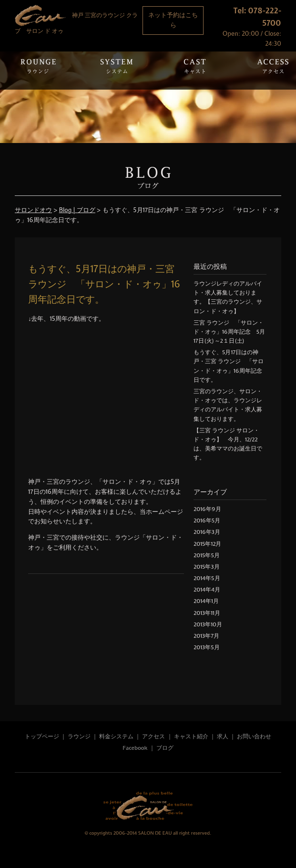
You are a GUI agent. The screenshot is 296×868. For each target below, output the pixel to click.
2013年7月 (206, 636)
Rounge (38, 71)
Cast (194, 71)
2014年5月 (207, 578)
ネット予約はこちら (173, 20)
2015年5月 (207, 555)
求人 (223, 736)
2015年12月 (207, 544)
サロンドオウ (33, 210)
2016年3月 (207, 532)
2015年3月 (207, 567)
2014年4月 (207, 590)
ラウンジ (79, 736)
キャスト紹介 (191, 736)
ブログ (165, 748)
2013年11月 (207, 613)
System (116, 71)
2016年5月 (207, 521)
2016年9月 (207, 509)
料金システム (116, 736)
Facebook (135, 748)
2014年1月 (206, 601)
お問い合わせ (254, 736)
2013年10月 (208, 624)
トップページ (42, 736)
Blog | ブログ (77, 210)
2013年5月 (207, 647)
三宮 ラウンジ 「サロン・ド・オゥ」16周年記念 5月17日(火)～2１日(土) (229, 332)
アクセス (154, 736)
